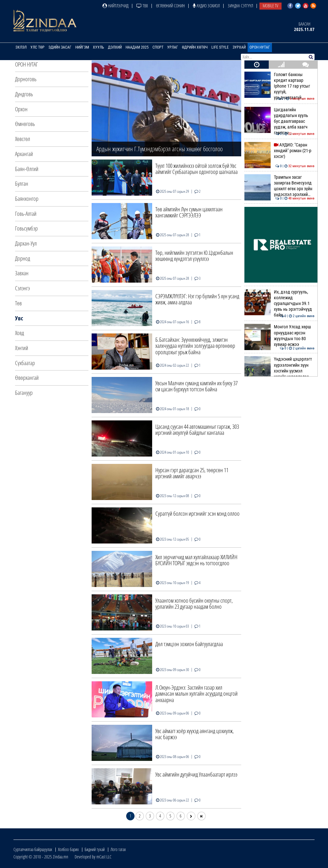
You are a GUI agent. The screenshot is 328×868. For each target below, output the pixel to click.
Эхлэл (21, 47)
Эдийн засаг (60, 47)
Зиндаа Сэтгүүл (240, 6)
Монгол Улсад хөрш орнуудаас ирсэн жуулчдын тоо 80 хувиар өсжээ (279, 336)
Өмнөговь (25, 124)
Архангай (24, 154)
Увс (19, 318)
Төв (18, 303)
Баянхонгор (27, 199)
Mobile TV (271, 6)
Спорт (158, 47)
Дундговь (24, 94)
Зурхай (239, 47)
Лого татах (118, 849)
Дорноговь (26, 79)
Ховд (20, 333)
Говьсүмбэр (26, 228)
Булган (22, 184)
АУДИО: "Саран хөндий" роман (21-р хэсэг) (279, 151)
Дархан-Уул (26, 243)
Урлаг (173, 47)
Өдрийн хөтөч (195, 47)
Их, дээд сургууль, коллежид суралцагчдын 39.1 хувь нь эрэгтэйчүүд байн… (279, 304)
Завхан (22, 273)
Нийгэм (82, 47)
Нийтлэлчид (115, 6)
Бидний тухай (95, 849)
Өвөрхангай (27, 378)
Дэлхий (115, 47)
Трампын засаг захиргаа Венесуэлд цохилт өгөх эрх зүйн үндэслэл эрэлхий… (279, 186)
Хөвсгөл (23, 139)
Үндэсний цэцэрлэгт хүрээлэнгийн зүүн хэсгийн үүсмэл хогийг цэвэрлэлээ (279, 368)
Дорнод (23, 258)
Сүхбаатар (25, 363)
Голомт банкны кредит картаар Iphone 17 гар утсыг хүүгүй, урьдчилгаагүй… (279, 86)
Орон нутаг (260, 47)
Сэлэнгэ (22, 288)
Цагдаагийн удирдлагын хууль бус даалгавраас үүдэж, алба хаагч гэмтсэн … (279, 121)
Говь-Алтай (26, 214)
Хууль (98, 47)
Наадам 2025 (137, 47)
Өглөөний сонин (170, 6)
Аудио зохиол (206, 6)
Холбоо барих (68, 849)
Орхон (21, 109)
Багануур (24, 393)
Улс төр (37, 47)
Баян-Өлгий (27, 169)
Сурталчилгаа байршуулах (33, 849)
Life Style (220, 47)
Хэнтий (22, 348)
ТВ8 (142, 6)
